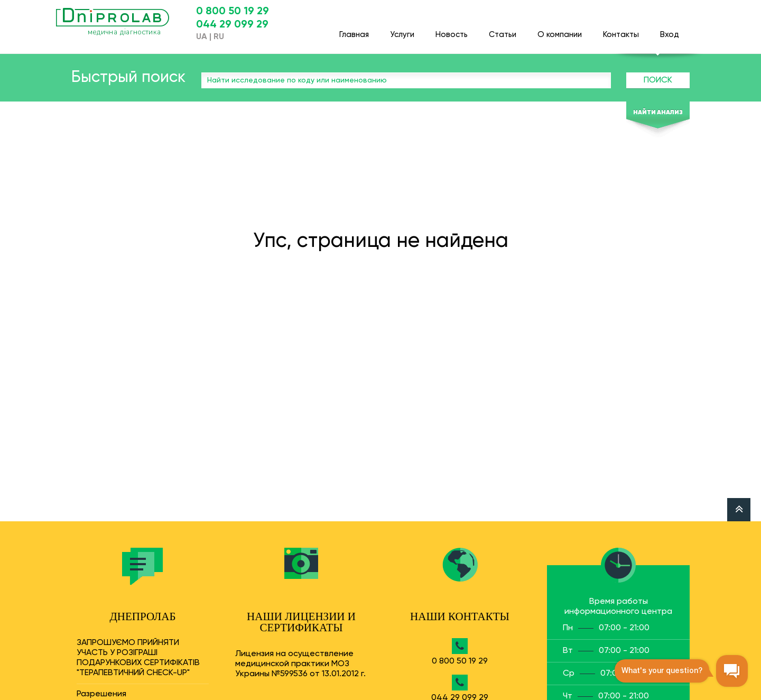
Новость (452, 30)
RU (219, 37)
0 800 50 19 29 (233, 12)
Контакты (621, 30)
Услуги (402, 30)
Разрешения (101, 694)
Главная (354, 30)
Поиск (658, 80)
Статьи (503, 30)
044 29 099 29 (232, 25)
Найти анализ (658, 113)
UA (202, 37)
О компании (560, 30)
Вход (670, 30)
